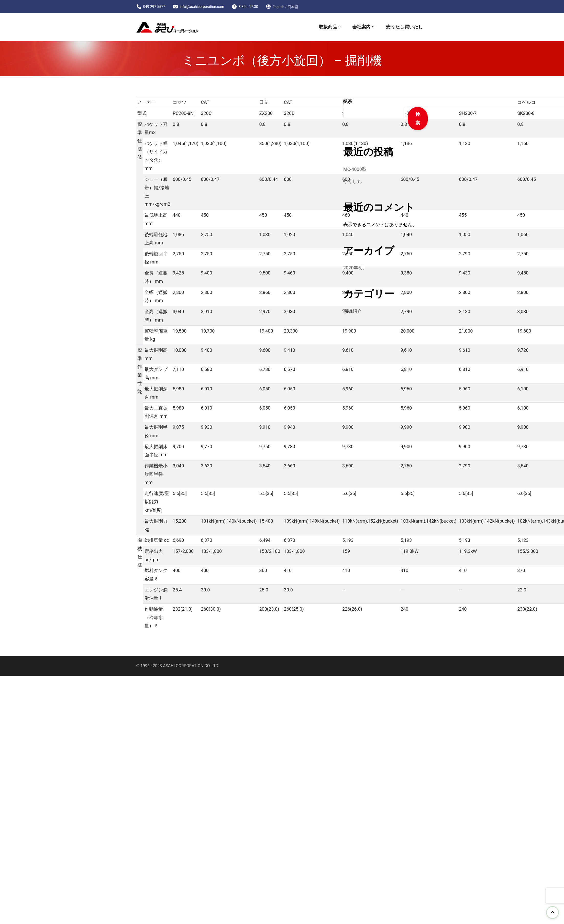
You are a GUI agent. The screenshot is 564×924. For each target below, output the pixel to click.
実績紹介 (352, 311)
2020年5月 (354, 268)
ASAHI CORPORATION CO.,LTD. (191, 666)
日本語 (293, 7)
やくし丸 (352, 181)
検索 (348, 101)
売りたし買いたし (404, 27)
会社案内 (361, 27)
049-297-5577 (154, 7)
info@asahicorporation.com (202, 7)
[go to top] (552, 912)
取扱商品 (328, 27)
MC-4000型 (355, 169)
